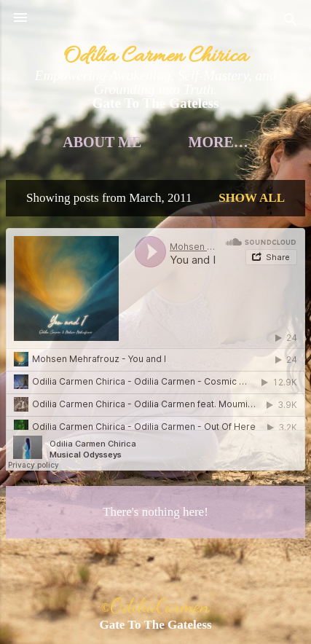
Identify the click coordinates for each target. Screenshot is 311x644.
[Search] (291, 22)
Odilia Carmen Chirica (155, 57)
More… (219, 142)
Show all (252, 198)
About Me (102, 142)
